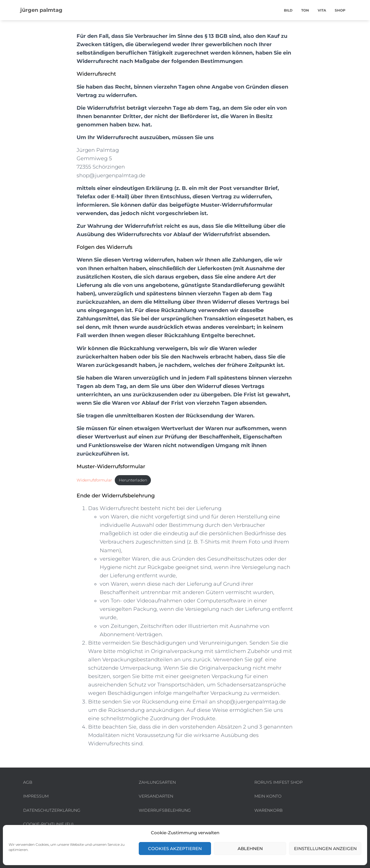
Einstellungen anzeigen (325, 849)
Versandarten (156, 796)
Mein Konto (268, 796)
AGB (28, 782)
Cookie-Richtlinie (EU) (48, 824)
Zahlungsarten (157, 782)
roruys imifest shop (279, 782)
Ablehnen (250, 849)
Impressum (36, 796)
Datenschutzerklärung (52, 810)
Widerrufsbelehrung (165, 810)
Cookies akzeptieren (175, 849)
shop (340, 10)
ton (305, 10)
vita (322, 10)
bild (288, 10)
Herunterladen (139, 480)
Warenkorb (269, 810)
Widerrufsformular (96, 480)
